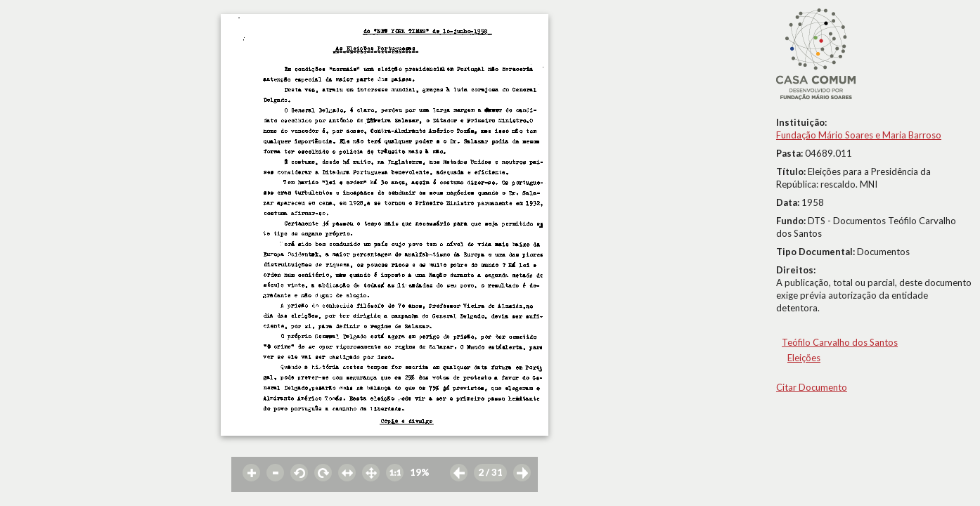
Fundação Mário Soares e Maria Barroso (859, 135)
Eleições (804, 358)
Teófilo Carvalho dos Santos (840, 342)
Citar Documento (812, 387)
